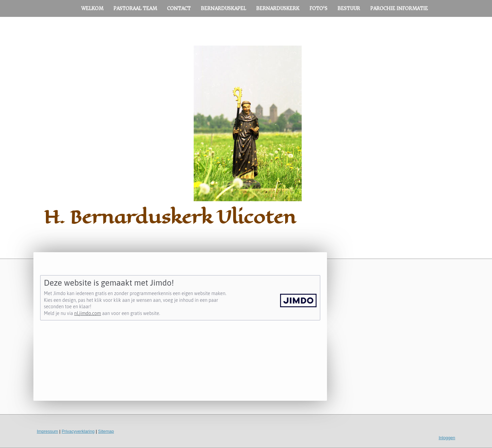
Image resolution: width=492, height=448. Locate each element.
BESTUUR (349, 8)
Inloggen (447, 438)
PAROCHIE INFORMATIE (399, 8)
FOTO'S (318, 8)
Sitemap (106, 431)
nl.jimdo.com (88, 313)
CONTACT (179, 8)
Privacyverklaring (78, 431)
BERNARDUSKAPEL (223, 8)
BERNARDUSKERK (278, 8)
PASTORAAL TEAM (135, 8)
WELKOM (92, 8)
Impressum (47, 431)
